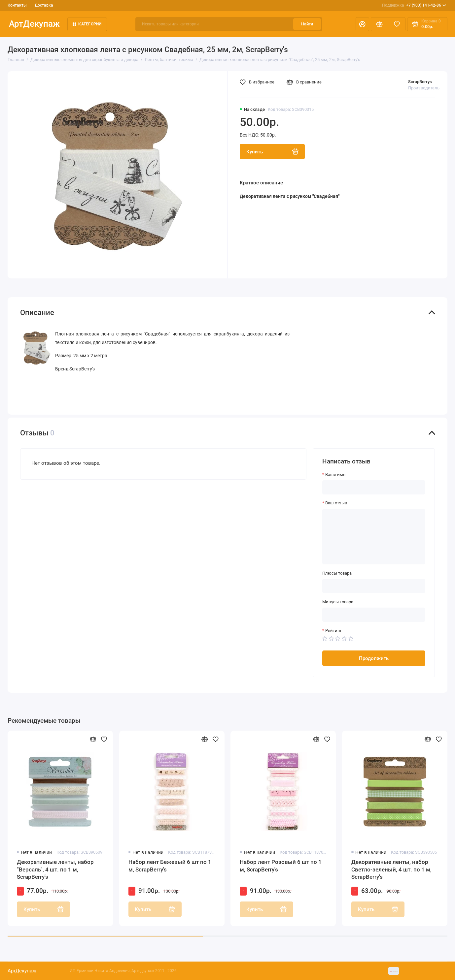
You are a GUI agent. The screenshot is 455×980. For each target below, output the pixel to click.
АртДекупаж (34, 24)
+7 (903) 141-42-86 (414, 5)
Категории (87, 24)
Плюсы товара (337, 573)
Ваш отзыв (336, 503)
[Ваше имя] (374, 487)
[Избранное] (397, 24)
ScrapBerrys (420, 82)
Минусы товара (338, 602)
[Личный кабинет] (362, 24)
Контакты (17, 5)
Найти (307, 24)
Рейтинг (333, 631)
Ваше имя (335, 474)
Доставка (44, 5)
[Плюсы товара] (374, 586)
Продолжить (374, 658)
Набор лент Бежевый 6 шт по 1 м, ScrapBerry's (170, 866)
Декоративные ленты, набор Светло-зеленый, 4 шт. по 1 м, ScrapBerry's (391, 869)
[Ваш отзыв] (374, 537)
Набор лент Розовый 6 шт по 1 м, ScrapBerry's (281, 866)
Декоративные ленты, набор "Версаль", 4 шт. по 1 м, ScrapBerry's (55, 869)
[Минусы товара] (374, 615)
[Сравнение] (380, 24)
